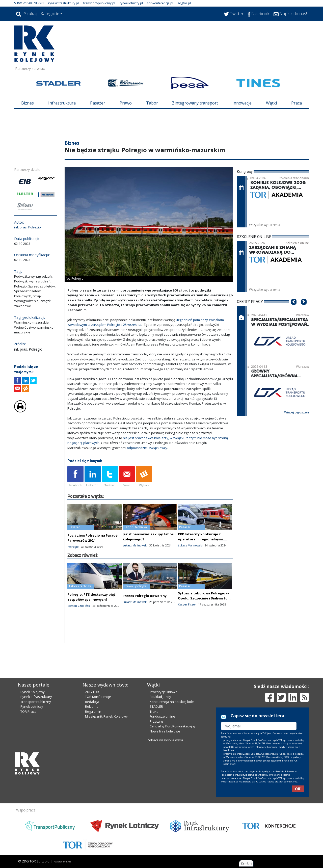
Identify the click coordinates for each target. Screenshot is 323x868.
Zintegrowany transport (195, 103)
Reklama (92, 706)
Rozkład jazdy (160, 697)
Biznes (28, 103)
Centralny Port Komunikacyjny (173, 726)
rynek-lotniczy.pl (131, 3)
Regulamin (93, 712)
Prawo (126, 103)
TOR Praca (28, 712)
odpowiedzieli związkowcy (147, 448)
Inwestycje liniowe (164, 692)
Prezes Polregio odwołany (145, 596)
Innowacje (242, 103)
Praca (297, 103)
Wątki (271, 103)
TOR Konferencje (98, 697)
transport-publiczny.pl (99, 3)
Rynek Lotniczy (32, 706)
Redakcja (92, 702)
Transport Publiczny (36, 702)
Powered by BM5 (62, 862)
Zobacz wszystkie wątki (165, 740)
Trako (154, 712)
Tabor (152, 103)
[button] (294, 309)
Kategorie (50, 14)
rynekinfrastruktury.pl (63, 3)
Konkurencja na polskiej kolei (172, 702)
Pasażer (98, 103)
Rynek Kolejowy (33, 692)
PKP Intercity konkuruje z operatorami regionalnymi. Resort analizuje (201, 539)
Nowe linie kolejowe (165, 731)
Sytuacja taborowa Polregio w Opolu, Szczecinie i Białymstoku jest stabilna (205, 598)
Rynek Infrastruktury (36, 697)
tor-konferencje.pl (160, 3)
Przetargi (157, 721)
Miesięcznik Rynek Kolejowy (106, 716)
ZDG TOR (92, 692)
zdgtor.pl (184, 3)
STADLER (156, 706)
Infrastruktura (62, 103)
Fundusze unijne (162, 716)
